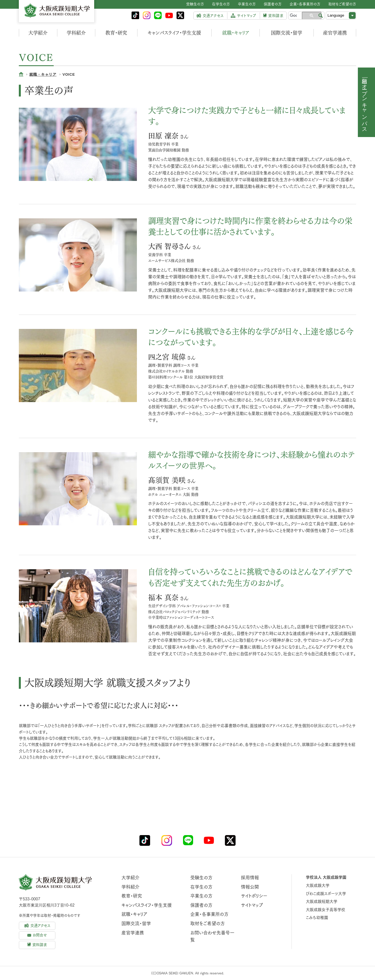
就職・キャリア (236, 33)
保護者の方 (201, 905)
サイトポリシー (254, 896)
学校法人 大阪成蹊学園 (326, 877)
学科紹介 (76, 33)
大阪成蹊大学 (318, 885)
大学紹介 (38, 33)
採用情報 (250, 878)
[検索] (293, 15)
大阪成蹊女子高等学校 (326, 910)
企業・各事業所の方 (209, 914)
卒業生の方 (201, 896)
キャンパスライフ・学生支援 (174, 33)
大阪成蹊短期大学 (322, 901)
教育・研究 (116, 33)
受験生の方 (201, 878)
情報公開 (250, 887)
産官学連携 (335, 33)
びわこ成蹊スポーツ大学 (326, 894)
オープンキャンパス (365, 105)
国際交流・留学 (287, 33)
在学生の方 (201, 887)
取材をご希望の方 (208, 923)
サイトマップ (252, 905)
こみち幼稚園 (317, 918)
